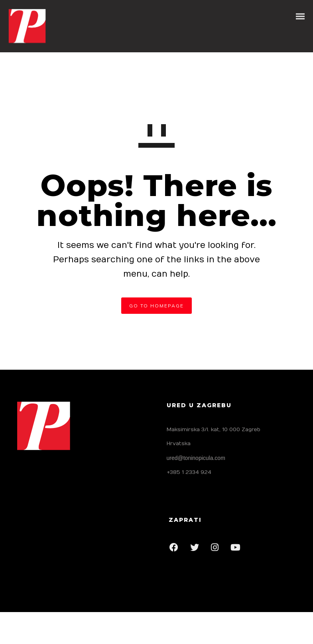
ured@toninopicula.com (196, 458)
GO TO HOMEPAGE (156, 306)
